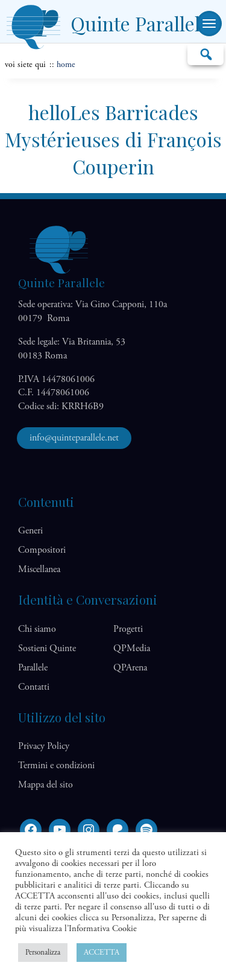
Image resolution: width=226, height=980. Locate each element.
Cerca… (206, 54)
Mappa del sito (46, 785)
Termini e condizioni (56, 765)
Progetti (128, 629)
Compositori (42, 550)
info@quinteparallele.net (74, 438)
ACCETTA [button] (102, 953)
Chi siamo (37, 629)
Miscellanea (39, 569)
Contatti (34, 687)
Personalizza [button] (43, 953)
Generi (30, 531)
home (66, 65)
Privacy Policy (44, 746)
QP (132, 648)
